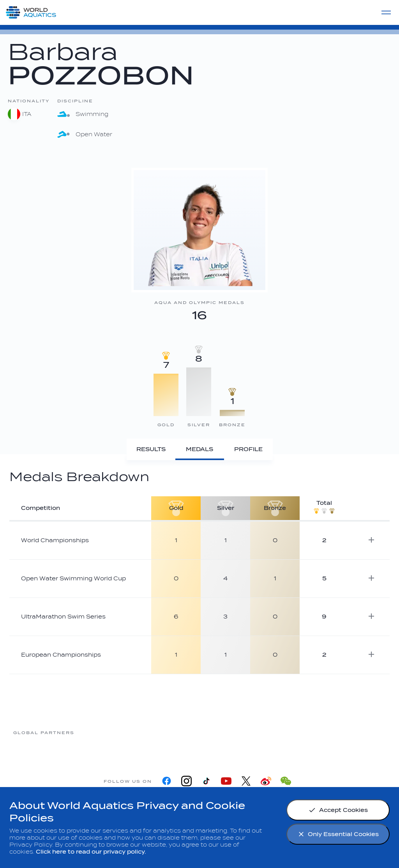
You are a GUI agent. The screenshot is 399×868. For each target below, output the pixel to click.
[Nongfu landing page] (168, 732)
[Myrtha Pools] (106, 732)
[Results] (151, 449)
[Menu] (386, 12)
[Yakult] (355, 732)
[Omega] (230, 732)
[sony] (293, 732)
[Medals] (200, 449)
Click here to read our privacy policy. (91, 852)
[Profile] (248, 449)
